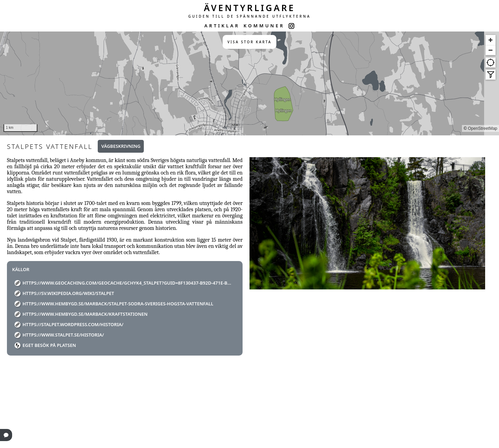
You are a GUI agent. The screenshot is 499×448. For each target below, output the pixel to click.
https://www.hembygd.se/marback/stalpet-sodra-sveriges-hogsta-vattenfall (118, 304)
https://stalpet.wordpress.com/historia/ (73, 324)
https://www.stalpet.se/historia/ (63, 335)
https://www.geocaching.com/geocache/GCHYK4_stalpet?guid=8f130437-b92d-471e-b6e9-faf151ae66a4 (127, 283)
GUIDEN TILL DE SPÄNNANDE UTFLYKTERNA (249, 16)
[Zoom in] (491, 40)
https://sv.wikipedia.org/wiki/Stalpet (68, 293)
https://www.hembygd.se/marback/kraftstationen (85, 314)
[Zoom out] (491, 50)
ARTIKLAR (222, 26)
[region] (249, 83)
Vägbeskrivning (121, 146)
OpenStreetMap (483, 128)
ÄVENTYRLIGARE (249, 8)
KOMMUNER (264, 26)
